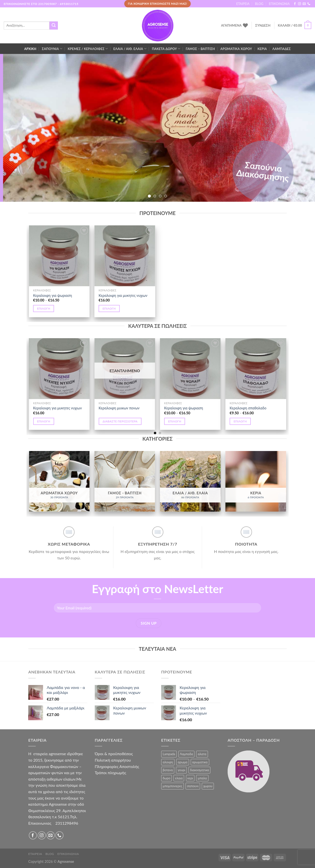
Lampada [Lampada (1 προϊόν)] (169, 754)
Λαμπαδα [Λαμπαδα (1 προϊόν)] (187, 754)
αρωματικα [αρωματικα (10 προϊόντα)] (200, 762)
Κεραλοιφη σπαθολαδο (248, 408)
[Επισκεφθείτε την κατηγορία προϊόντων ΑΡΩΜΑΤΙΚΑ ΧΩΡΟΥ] (59, 481)
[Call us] (309, 4)
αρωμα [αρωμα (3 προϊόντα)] (183, 762)
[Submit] (54, 26)
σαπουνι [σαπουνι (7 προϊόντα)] (193, 786)
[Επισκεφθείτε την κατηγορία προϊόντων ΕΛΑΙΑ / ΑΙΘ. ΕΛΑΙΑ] (190, 481)
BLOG (259, 4)
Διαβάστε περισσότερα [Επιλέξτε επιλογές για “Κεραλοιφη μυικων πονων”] (120, 421)
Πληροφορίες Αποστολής (117, 766)
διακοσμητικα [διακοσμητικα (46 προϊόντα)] (199, 770)
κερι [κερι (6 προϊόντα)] (190, 778)
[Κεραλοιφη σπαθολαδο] (256, 369)
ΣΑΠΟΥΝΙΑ (52, 49)
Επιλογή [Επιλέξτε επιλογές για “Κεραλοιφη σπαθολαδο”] (240, 421)
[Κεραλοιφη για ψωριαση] (59, 256)
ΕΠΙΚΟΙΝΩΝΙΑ (279, 4)
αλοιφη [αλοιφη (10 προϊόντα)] (168, 762)
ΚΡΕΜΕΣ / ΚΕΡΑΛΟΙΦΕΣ (88, 49)
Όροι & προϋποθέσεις (114, 754)
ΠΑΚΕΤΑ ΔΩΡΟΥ (166, 49)
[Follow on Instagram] (299, 4)
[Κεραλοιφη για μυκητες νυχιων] (125, 256)
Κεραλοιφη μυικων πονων (119, 408)
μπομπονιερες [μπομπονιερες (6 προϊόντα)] (173, 786)
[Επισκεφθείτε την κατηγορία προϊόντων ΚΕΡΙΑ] (256, 481)
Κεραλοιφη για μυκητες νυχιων (123, 295)
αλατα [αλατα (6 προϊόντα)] (202, 754)
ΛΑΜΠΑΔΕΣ (282, 49)
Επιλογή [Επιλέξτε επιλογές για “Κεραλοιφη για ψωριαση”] (44, 309)
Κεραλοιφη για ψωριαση (53, 295)
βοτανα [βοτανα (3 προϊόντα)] (168, 770)
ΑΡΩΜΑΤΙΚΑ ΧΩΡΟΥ (236, 49)
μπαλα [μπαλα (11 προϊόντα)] (202, 778)
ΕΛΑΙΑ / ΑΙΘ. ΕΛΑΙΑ (130, 49)
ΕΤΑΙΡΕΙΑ (243, 4)
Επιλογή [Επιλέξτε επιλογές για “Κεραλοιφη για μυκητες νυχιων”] (109, 309)
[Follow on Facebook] (295, 4)
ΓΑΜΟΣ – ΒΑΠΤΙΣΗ (200, 49)
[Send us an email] (304, 4)
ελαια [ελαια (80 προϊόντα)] (179, 778)
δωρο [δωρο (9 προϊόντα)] (166, 778)
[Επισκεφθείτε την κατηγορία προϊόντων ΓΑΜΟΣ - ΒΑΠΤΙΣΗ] (125, 481)
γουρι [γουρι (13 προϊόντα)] (181, 770)
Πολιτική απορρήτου (113, 760)
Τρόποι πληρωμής (110, 773)
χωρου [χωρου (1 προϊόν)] (208, 786)
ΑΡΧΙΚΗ (30, 49)
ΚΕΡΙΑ (262, 49)
